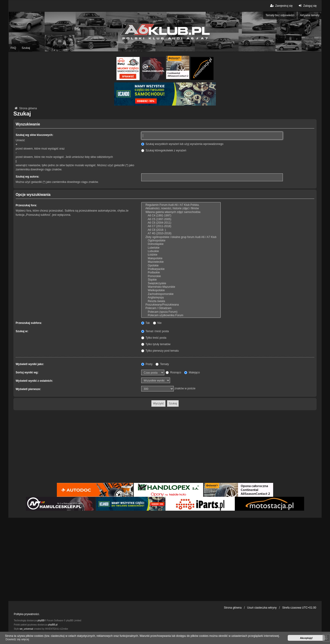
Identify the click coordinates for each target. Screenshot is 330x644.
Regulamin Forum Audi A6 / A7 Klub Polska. (181, 205)
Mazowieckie (181, 262)
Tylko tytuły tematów (156, 344)
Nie (157, 323)
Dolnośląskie (181, 244)
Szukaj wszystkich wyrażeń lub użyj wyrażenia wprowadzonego (182, 144)
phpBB (41, 621)
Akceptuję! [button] (306, 638)
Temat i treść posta (155, 331)
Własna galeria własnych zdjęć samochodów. (181, 212)
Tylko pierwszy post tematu (160, 351)
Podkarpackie (181, 269)
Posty (147, 364)
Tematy (162, 364)
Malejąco (192, 372)
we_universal (26, 629)
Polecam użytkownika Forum (181, 315)
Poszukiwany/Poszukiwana (181, 305)
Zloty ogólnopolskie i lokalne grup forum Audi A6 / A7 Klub (181, 237)
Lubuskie (181, 251)
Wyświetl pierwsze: (28, 389)
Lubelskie (181, 248)
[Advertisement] (165, 447)
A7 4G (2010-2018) (181, 233)
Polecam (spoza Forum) (181, 312)
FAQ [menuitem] (13, 48)
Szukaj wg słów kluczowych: (35, 135)
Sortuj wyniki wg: (27, 372)
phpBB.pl (53, 625)
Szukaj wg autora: (27, 177)
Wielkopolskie (181, 290)
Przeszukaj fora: (26, 205)
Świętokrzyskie (181, 283)
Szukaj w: (22, 331)
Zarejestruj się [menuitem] (281, 6)
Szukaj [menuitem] (26, 48)
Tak (146, 323)
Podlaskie (181, 273)
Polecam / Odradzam (181, 308)
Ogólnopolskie (181, 241)
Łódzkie (181, 255)
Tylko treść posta (154, 338)
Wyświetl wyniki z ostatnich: (34, 381)
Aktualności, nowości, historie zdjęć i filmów (181, 208)
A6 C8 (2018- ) (181, 230)
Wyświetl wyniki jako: (30, 364)
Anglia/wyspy (181, 298)
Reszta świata (181, 301)
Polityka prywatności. (27, 614)
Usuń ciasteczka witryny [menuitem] (262, 608)
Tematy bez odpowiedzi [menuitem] (280, 15)
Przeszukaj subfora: (29, 323)
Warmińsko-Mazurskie (181, 287)
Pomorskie (181, 276)
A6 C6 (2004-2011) (181, 223)
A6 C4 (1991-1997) (181, 216)
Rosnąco (173, 372)
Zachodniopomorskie (181, 294)
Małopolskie (181, 258)
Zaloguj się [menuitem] (307, 6)
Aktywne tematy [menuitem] (310, 15)
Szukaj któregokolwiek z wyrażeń (164, 150)
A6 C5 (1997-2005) (181, 219)
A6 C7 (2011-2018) (181, 226)
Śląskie (181, 280)
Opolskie (181, 266)
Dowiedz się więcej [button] (17, 639)
